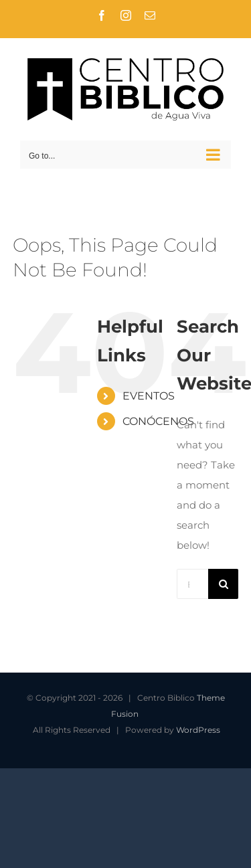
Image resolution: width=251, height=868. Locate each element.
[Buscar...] (192, 584)
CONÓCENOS (158, 421)
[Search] (223, 584)
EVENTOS (149, 396)
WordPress (198, 730)
